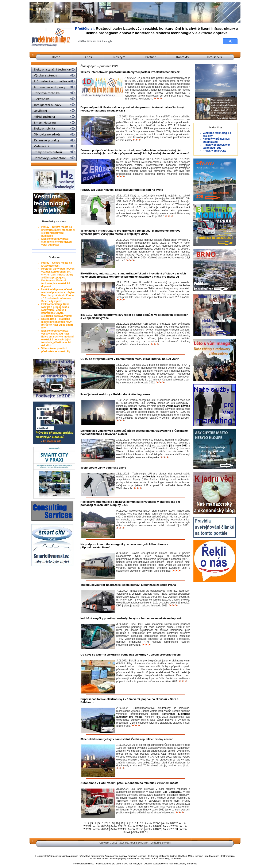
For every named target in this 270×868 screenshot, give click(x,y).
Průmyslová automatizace (92, 856)
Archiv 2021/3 (101, 826)
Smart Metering (211, 856)
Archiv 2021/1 (136, 826)
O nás (129, 864)
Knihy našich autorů (148, 859)
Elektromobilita (227, 856)
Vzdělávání (132, 859)
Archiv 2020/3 (153, 826)
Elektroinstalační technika (48, 856)
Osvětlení (183, 856)
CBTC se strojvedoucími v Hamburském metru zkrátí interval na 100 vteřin (130, 359)
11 (122, 823)
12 (127, 823)
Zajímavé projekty (117, 859)
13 (132, 823)
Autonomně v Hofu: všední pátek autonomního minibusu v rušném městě (129, 783)
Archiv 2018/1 (170, 829)
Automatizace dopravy (116, 856)
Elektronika (152, 856)
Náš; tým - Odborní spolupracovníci (151, 864)
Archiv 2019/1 (118, 829)
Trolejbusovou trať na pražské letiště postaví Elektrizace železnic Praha (128, 585)
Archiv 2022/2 (170, 823)
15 (141, 823)
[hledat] (147, 41)
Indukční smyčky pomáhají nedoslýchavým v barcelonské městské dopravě (131, 618)
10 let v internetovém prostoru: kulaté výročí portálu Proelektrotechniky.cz (130, 72)
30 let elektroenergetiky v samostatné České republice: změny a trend (127, 739)
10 (117, 823)
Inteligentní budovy (168, 856)
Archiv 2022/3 (153, 823)
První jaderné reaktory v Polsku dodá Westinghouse (115, 394)
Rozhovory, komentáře (170, 859)
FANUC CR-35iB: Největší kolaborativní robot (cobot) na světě (122, 190)
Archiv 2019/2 (101, 829)
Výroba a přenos (70, 856)
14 (137, 823)
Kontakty (182, 864)
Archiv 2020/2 (170, 826)
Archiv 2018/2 (153, 829)
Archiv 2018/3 (136, 829)
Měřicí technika (196, 856)
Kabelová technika (137, 856)
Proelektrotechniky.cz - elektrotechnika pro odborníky (99, 864)
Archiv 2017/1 (140, 832)
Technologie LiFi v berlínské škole (103, 468)
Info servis (192, 864)
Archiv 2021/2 (118, 826)
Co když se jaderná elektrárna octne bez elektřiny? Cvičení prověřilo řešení (130, 655)
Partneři (173, 864)
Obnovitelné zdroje (98, 859)
